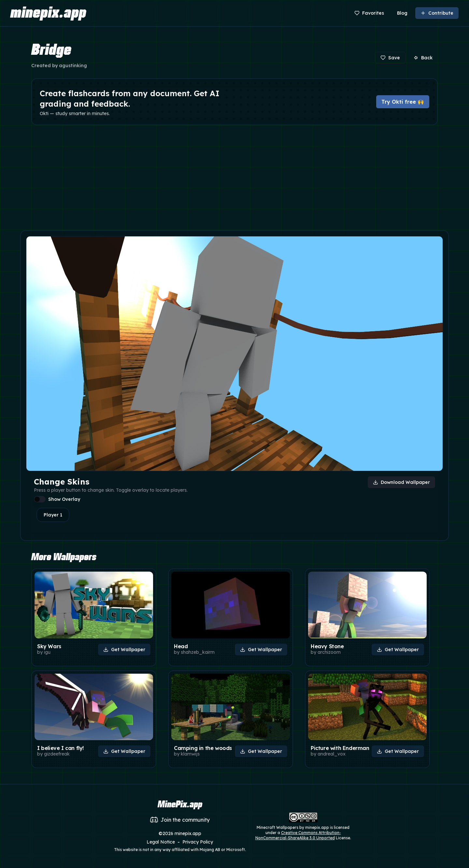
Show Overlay (64, 499)
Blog (402, 13)
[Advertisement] (234, 179)
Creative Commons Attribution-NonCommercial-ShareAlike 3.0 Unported (298, 835)
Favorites (369, 13)
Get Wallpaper (124, 650)
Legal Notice (161, 842)
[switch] (40, 499)
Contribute (437, 13)
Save (390, 58)
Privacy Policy (198, 842)
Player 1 (53, 515)
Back (423, 58)
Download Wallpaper (401, 482)
